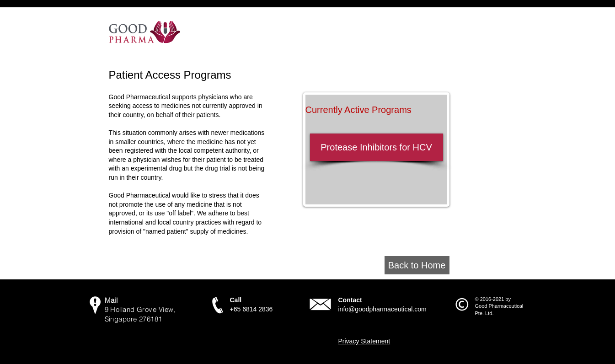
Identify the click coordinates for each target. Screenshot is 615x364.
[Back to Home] (417, 265)
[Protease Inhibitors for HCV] (377, 147)
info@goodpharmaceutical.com (382, 309)
